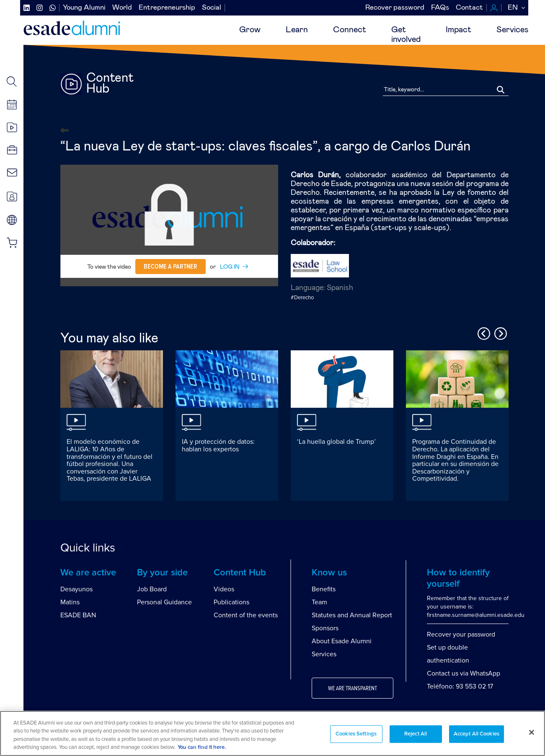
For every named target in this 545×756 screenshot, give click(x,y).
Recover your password (461, 634)
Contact (469, 8)
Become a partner (170, 267)
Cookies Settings (356, 734)
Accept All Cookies (477, 734)
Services (512, 30)
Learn (297, 30)
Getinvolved (406, 35)
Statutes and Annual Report (352, 615)
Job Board (152, 589)
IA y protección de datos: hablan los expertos (218, 445)
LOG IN (230, 267)
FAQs (440, 8)
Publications (231, 602)
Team (319, 602)
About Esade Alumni (342, 641)
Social (212, 8)
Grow (250, 30)
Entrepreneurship (167, 8)
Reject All (416, 734)
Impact (458, 30)
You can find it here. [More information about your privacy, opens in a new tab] (202, 747)
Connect (350, 30)
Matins (70, 602)
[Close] (532, 732)
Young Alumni (84, 8)
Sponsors (325, 628)
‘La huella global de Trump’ (336, 442)
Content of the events (246, 615)
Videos (224, 589)
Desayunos (76, 589)
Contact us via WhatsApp (464, 673)
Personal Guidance (164, 602)
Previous (483, 332)
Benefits (324, 589)
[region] (272, 733)
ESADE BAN (78, 615)
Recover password (395, 8)
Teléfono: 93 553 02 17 (460, 686)
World (122, 8)
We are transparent (353, 689)
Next (499, 332)
